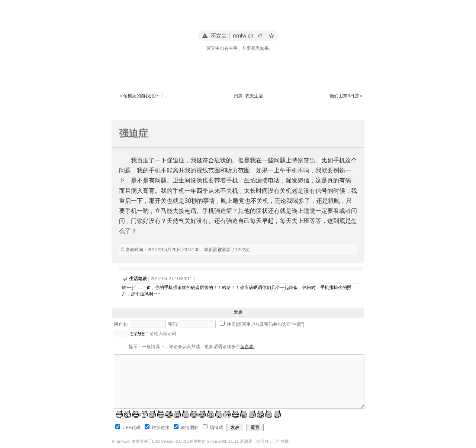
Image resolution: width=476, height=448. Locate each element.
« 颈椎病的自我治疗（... (143, 96)
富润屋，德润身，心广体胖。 (266, 441)
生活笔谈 (138, 279)
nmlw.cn (123, 441)
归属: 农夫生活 (248, 96)
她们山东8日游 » (346, 96)
